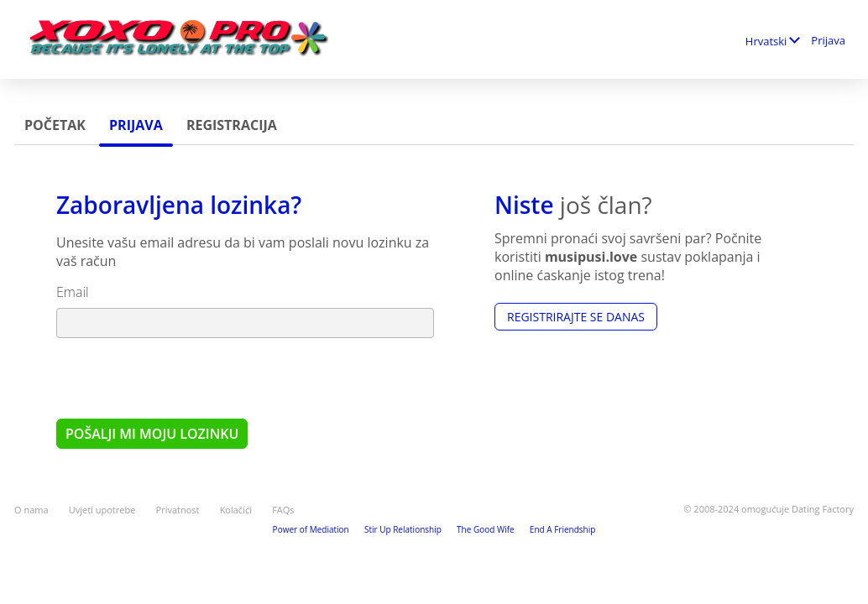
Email (73, 292)
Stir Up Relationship (403, 529)
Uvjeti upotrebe (102, 510)
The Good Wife (486, 529)
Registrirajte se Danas (576, 317)
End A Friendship (563, 529)
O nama (31, 510)
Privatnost (178, 510)
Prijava (828, 40)
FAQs (283, 510)
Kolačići (236, 510)
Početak (55, 125)
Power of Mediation (311, 529)
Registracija (232, 125)
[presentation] (184, 377)
